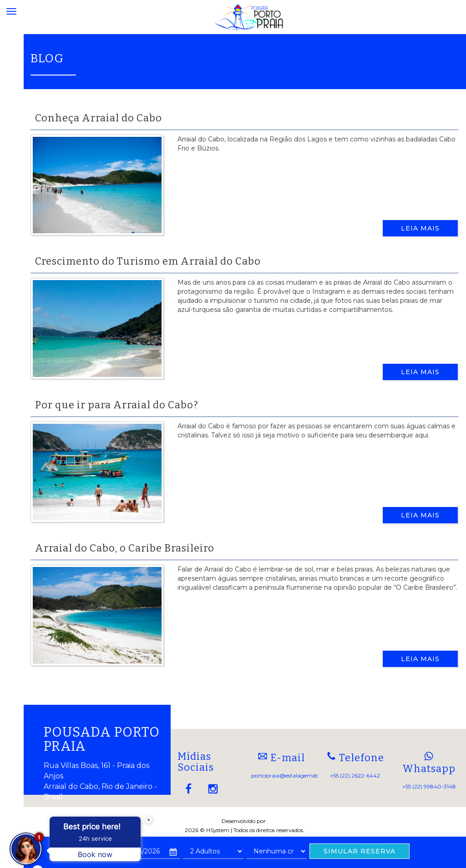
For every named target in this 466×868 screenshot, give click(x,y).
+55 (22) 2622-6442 (355, 775)
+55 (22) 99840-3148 (429, 786)
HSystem (218, 830)
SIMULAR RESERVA (360, 851)
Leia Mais (420, 228)
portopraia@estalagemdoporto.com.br (303, 775)
